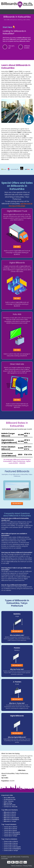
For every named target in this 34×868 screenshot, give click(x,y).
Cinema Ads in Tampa (11, 850)
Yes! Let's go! (11, 47)
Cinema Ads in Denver (11, 843)
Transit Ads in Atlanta (10, 827)
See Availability (17, 504)
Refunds (15, 807)
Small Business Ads (10, 799)
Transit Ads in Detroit (10, 830)
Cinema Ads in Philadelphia (12, 849)
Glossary (11, 801)
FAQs (5, 801)
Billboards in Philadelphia (11, 819)
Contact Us (7, 807)
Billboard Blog (8, 803)
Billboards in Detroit (10, 816)
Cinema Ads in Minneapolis (12, 847)
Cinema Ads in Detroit (11, 845)
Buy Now (17, 247)
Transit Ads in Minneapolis (12, 832)
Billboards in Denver (10, 814)
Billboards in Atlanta (10, 812)
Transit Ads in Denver (10, 829)
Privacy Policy (28, 866)
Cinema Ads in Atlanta (11, 841)
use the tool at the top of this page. (21, 205)
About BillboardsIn (9, 798)
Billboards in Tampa (10, 821)
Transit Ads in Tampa (10, 836)
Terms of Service (16, 866)
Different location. (27, 47)
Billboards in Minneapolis (11, 818)
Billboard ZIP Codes (10, 805)
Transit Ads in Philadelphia (12, 834)
